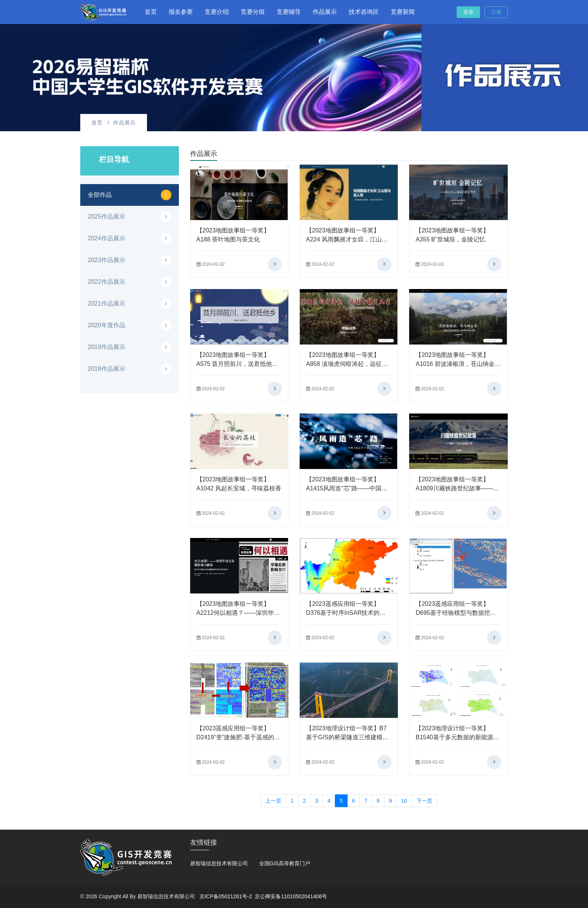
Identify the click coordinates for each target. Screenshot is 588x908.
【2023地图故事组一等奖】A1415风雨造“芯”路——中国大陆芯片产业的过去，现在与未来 (348, 488)
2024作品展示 (106, 238)
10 (404, 801)
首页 (151, 12)
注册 (496, 12)
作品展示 (325, 12)
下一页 (424, 801)
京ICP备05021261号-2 (226, 896)
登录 (468, 12)
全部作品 (100, 195)
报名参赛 (181, 12)
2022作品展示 (106, 282)
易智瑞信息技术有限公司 (219, 863)
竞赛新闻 (403, 12)
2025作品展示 (106, 217)
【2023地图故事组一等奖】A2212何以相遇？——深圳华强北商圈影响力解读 (238, 613)
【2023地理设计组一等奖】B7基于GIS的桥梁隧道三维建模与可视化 (347, 737)
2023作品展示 (106, 260)
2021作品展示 (106, 303)
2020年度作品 (106, 325)
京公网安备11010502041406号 (291, 896)
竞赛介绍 (217, 12)
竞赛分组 (253, 12)
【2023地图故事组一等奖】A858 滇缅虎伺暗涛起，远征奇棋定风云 (347, 364)
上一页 (273, 801)
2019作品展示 (106, 347)
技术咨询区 (364, 12)
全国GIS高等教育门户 (285, 863)
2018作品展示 (106, 369)
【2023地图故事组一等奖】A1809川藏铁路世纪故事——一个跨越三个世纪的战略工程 (457, 488)
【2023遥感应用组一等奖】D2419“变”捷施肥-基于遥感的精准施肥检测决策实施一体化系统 (238, 737)
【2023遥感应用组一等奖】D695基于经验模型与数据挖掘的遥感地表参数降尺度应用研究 (457, 613)
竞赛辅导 (289, 12)
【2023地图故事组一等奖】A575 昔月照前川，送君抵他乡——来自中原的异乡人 (237, 364)
